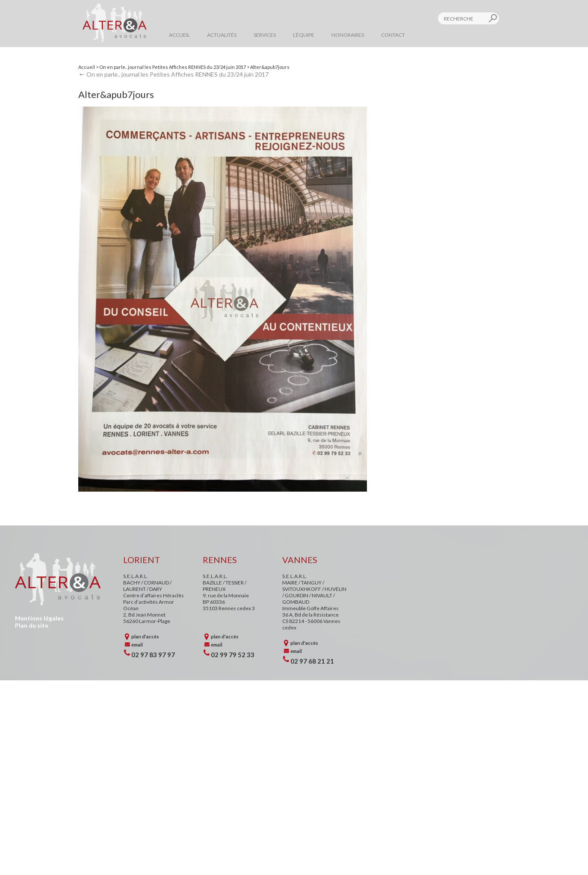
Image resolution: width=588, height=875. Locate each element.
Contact (393, 35)
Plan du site (32, 625)
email (137, 645)
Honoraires (348, 35)
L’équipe (304, 35)
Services (265, 35)
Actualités (222, 35)
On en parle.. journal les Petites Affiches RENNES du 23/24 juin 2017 (173, 67)
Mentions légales (39, 618)
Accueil (179, 35)
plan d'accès (145, 636)
